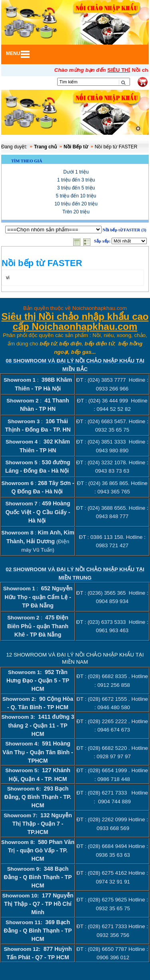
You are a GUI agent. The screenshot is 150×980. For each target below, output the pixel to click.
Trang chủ (45, 147)
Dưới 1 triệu (76, 172)
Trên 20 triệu (76, 212)
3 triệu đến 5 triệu (76, 188)
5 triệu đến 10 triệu (76, 196)
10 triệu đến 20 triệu (76, 204)
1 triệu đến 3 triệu (76, 180)
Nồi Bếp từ (76, 147)
